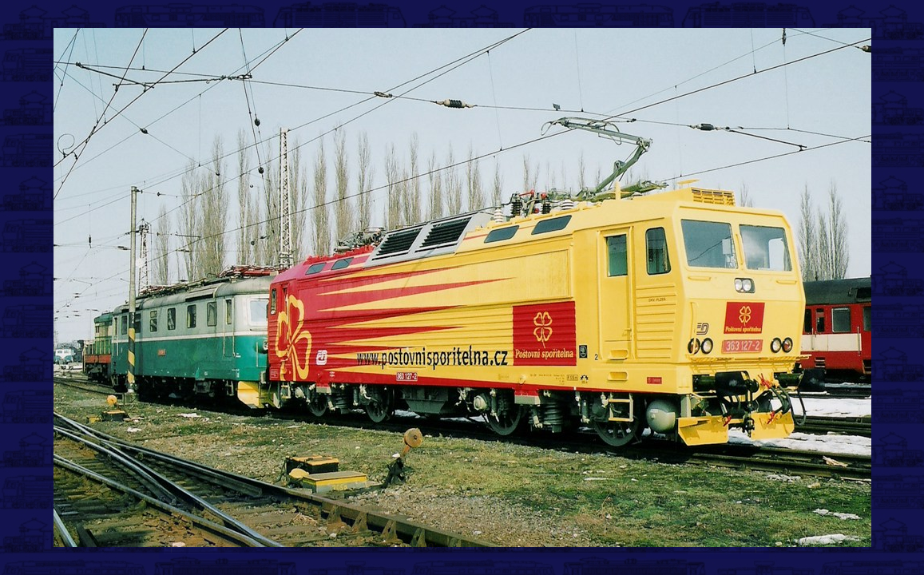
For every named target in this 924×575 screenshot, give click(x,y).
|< (175, 545)
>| (752, 545)
